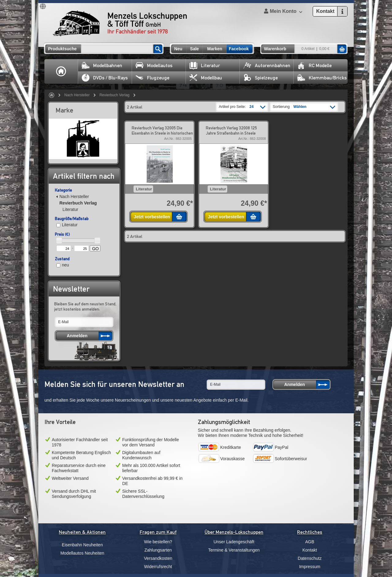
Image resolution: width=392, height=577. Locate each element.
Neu (178, 49)
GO (96, 249)
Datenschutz (310, 558)
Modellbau (206, 78)
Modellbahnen (102, 65)
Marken (215, 49)
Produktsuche (62, 49)
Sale (195, 49)
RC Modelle (315, 65)
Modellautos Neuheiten (82, 553)
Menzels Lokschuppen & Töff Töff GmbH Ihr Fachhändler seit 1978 (120, 23)
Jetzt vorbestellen (152, 217)
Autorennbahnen (267, 65)
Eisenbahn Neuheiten (82, 545)
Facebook (239, 49)
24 (252, 107)
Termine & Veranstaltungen (234, 550)
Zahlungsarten (158, 550)
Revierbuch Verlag (115, 95)
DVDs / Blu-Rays (105, 78)
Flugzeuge (153, 78)
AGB (310, 542)
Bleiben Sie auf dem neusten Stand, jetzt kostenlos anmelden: (85, 306)
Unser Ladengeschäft (234, 542)
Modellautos (154, 65)
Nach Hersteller (77, 95)
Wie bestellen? (158, 542)
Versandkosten (158, 558)
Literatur (205, 65)
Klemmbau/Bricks (322, 78)
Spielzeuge (261, 78)
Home (61, 71)
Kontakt (310, 550)
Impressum (310, 567)
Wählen (300, 107)
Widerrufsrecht (158, 567)
